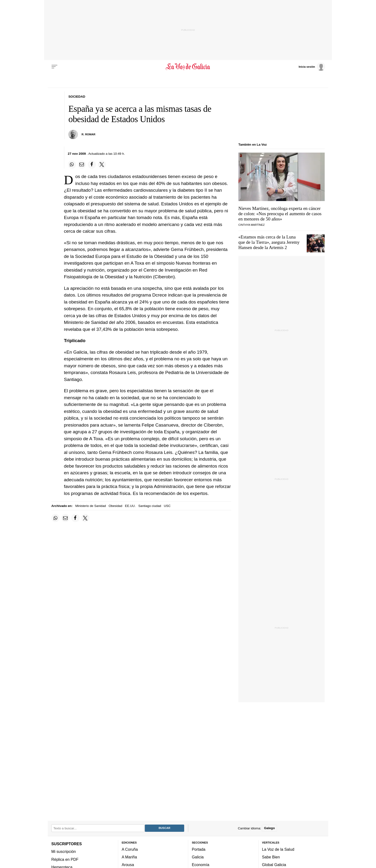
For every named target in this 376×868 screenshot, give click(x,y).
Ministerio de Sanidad (91, 506)
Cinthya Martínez (252, 225)
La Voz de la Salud (278, 849)
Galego (269, 828)
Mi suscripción (64, 852)
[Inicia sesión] (312, 66)
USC (167, 506)
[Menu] (54, 67)
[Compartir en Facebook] (92, 165)
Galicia (198, 857)
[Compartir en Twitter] (102, 165)
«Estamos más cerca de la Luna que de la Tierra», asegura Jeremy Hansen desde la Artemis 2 (269, 242)
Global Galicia (274, 865)
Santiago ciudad (150, 506)
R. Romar (88, 134)
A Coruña (130, 849)
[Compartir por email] (82, 165)
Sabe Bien (271, 857)
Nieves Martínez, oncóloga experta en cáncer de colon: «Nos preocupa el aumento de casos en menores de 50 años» (280, 214)
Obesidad (115, 506)
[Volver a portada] (188, 67)
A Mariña (129, 857)
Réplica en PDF (65, 859)
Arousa (128, 865)
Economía (201, 865)
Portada (199, 849)
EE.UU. (130, 506)
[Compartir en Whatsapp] (72, 165)
